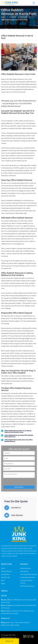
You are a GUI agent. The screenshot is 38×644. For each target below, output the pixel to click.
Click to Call (9, 641)
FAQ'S (3, 580)
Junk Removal (24, 571)
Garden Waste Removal (27, 586)
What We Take (6, 577)
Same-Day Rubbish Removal (29, 574)
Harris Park (24, 17)
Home (3, 17)
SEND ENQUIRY (19, 487)
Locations (13, 17)
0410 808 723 (16, 508)
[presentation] (16, 482)
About (3, 568)
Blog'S (3, 583)
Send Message (28, 641)
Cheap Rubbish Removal (27, 577)
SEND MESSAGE (17, 515)
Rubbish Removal (6, 571)
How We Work (5, 574)
